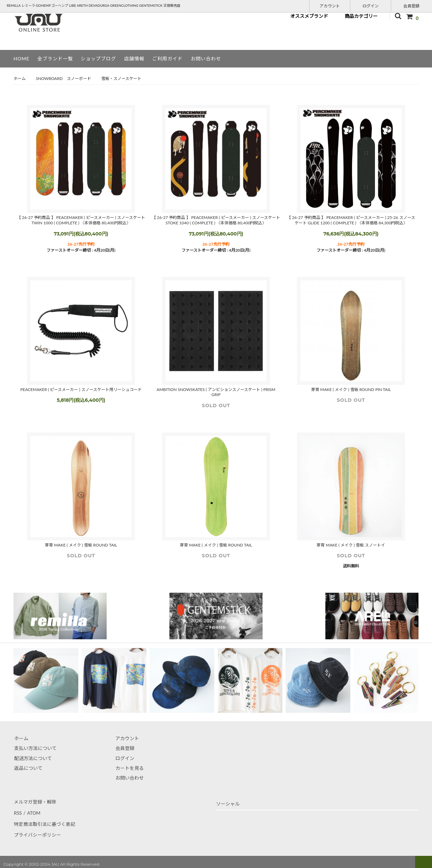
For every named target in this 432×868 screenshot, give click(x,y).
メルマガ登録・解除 (35, 801)
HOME (21, 59)
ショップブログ (98, 59)
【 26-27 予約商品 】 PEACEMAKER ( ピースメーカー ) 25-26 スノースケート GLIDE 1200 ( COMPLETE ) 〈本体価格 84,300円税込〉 (351, 220)
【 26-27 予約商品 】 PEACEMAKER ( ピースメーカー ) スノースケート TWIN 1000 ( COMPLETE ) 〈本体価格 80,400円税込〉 (81, 220)
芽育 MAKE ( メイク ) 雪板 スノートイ (351, 545)
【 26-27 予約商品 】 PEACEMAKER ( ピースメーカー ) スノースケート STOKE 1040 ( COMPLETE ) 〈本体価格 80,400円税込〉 (216, 220)
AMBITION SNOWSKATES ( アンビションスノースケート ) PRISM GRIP (216, 392)
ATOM (33, 811)
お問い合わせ (206, 59)
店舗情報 (134, 59)
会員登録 (411, 6)
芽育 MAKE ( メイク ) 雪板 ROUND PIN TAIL (351, 389)
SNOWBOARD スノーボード (63, 78)
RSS (18, 811)
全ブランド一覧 (55, 59)
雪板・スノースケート (121, 78)
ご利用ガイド (167, 59)
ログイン (371, 6)
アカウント (330, 6)
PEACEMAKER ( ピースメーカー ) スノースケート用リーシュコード (81, 389)
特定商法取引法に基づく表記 (44, 821)
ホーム (20, 78)
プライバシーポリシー (37, 831)
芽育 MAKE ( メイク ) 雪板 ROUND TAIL (81, 545)
